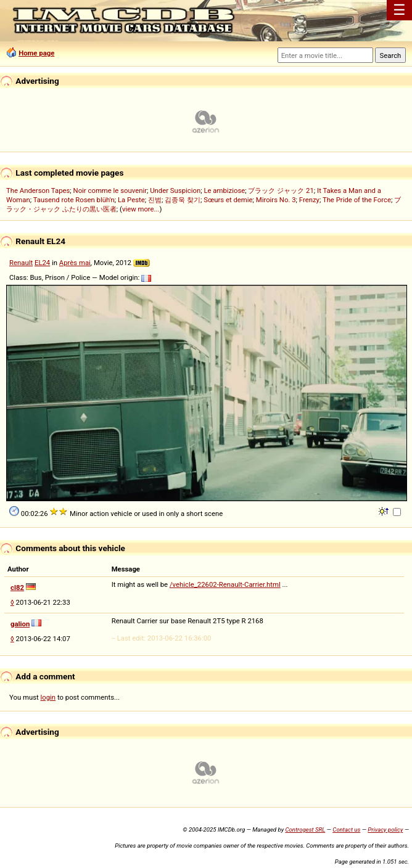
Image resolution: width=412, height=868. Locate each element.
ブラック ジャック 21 (281, 190)
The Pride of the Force (357, 200)
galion (20, 624)
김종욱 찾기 (183, 200)
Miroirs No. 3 (276, 200)
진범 (155, 200)
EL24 (42, 263)
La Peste (131, 200)
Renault (21, 263)
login (48, 697)
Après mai (75, 263)
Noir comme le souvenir (110, 190)
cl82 (17, 588)
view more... (141, 209)
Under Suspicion (175, 190)
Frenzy (309, 200)
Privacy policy (385, 829)
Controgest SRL (305, 829)
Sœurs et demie (228, 200)
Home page (36, 53)
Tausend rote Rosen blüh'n (74, 200)
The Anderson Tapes (38, 190)
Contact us (346, 829)
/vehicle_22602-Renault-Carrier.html (225, 584)
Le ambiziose (224, 190)
